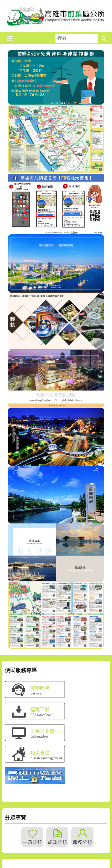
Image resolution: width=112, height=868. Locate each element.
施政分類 (57, 842)
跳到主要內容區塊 (3, 3)
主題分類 (32, 842)
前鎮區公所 (56, 16)
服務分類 (82, 842)
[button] (104, 38)
